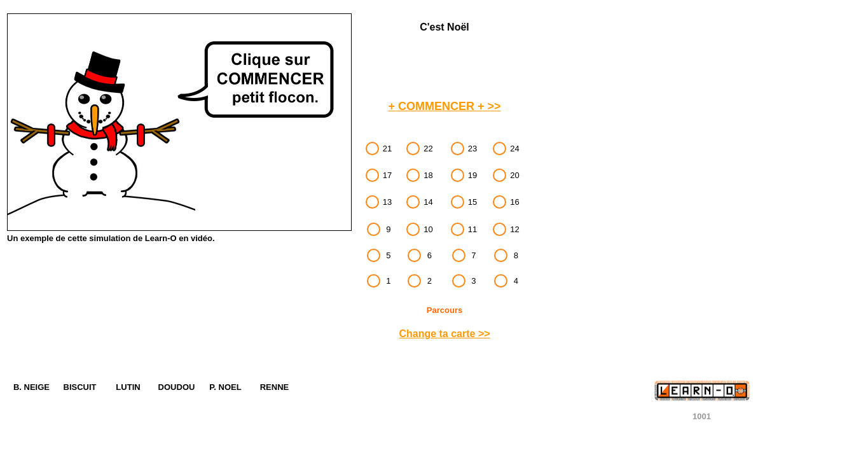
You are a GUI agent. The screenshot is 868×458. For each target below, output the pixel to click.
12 (514, 229)
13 (387, 202)
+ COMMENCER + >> (444, 106)
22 (428, 149)
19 (472, 175)
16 (514, 202)
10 (428, 229)
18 (428, 175)
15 (472, 202)
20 (514, 175)
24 (514, 149)
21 (387, 149)
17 (387, 175)
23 (472, 149)
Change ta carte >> (444, 334)
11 (472, 229)
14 (428, 202)
